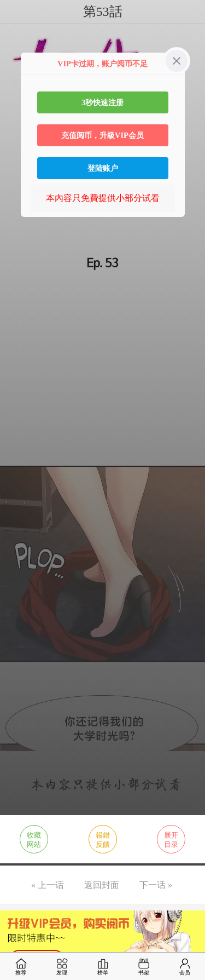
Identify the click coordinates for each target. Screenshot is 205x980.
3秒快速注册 (102, 102)
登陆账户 (103, 168)
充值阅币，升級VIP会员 (102, 135)
